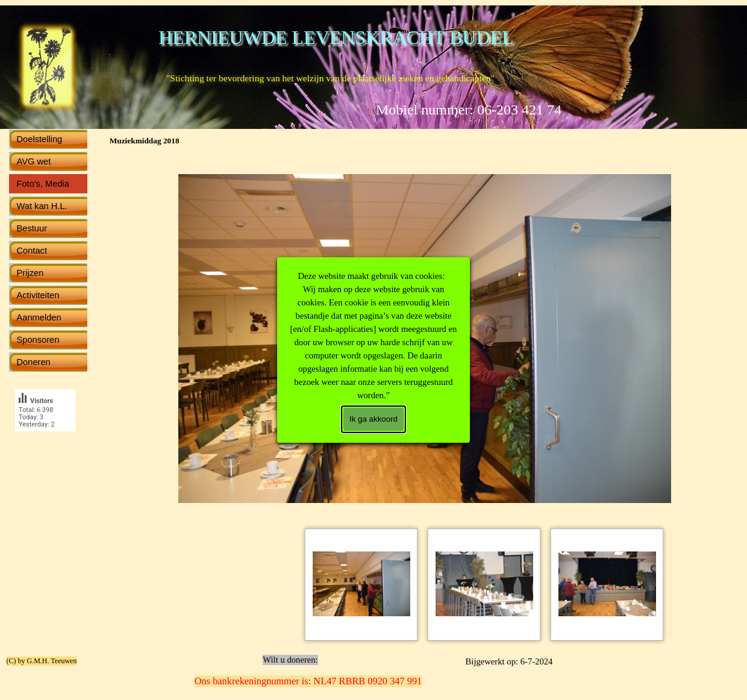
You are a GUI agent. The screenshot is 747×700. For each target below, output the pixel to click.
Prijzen (30, 273)
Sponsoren (38, 340)
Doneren (34, 362)
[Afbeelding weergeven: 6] (607, 584)
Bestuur (32, 228)
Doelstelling (40, 139)
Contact (32, 251)
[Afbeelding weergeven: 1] (361, 584)
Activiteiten (38, 295)
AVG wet (34, 161)
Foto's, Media (43, 184)
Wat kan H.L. (42, 206)
